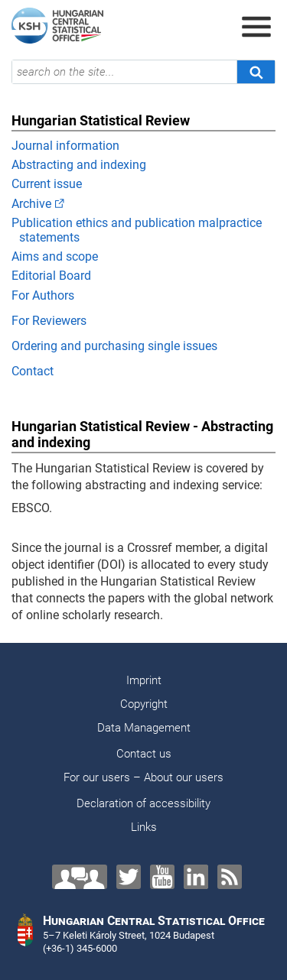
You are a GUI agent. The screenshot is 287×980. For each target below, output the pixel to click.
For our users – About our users (143, 777)
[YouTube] (162, 877)
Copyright (144, 704)
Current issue (47, 184)
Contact (33, 371)
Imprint (144, 680)
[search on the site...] (124, 72)
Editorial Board (51, 276)
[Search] (256, 72)
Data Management (144, 728)
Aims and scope (55, 256)
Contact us (144, 754)
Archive (31, 204)
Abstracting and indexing (79, 165)
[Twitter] (129, 877)
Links (144, 827)
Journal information (65, 146)
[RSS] (230, 877)
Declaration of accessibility (143, 803)
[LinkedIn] (196, 877)
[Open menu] (256, 27)
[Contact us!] (80, 877)
